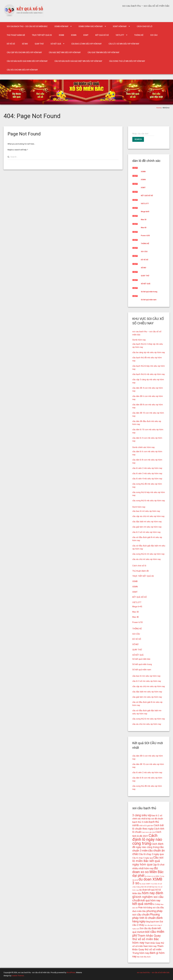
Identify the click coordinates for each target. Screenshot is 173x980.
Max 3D (144, 220)
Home (159, 108)
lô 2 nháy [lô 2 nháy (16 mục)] (157, 904)
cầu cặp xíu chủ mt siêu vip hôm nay (148, 516)
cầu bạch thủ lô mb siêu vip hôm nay (149, 374)
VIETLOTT (120, 35)
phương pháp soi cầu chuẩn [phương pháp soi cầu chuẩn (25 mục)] (147, 913)
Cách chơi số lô (145, 26)
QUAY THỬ (39, 44)
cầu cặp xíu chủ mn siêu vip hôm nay (24, 52)
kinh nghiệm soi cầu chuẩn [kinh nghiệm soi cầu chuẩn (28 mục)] (148, 899)
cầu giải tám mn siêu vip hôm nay (103, 52)
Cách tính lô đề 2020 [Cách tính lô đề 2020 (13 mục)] (149, 832)
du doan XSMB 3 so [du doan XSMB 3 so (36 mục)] (147, 881)
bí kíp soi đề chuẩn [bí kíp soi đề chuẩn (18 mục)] (154, 819)
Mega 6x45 (145, 212)
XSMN (74, 35)
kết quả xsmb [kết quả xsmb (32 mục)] (142, 904)
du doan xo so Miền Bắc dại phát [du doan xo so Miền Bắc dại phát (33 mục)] (148, 872)
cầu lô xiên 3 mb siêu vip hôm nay (147, 473)
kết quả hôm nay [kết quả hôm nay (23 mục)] (151, 901)
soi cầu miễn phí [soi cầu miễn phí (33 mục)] (148, 934)
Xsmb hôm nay (61, 26)
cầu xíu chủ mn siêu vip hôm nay (22, 70)
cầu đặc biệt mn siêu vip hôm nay (65, 52)
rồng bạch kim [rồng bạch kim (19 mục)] (152, 922)
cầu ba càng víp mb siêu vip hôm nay (149, 352)
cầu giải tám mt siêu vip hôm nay (147, 527)
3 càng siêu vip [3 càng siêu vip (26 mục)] (142, 815)
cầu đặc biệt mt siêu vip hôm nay (147, 522)
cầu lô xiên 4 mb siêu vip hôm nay (147, 479)
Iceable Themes (18, 976)
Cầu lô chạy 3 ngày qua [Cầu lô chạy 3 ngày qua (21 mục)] (151, 854)
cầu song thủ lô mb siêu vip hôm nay (149, 501)
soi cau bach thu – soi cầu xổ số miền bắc (27, 26)
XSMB (61, 35)
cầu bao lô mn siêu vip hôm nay (86, 44)
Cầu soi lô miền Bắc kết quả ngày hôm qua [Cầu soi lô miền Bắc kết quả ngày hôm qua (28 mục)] (148, 861)
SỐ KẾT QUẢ (56, 44)
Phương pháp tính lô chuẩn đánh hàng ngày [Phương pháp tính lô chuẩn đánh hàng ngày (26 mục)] (147, 918)
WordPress (71, 972)
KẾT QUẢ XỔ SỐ (102, 35)
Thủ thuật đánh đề (16, 35)
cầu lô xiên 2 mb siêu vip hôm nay (147, 468)
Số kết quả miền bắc (141, 659)
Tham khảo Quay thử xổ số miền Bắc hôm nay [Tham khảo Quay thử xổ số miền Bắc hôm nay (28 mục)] (147, 939)
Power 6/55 (145, 236)
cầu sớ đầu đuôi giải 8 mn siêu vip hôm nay (27, 61)
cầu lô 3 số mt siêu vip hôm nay (146, 532)
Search (138, 139)
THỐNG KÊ (139, 35)
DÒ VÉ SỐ (11, 44)
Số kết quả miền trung (149, 292)
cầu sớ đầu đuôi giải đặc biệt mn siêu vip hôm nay (78, 61)
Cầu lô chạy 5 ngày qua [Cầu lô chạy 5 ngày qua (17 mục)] (143, 858)
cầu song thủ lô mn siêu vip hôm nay (127, 61)
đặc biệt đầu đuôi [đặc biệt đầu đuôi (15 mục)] (144, 957)
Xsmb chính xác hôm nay (91, 26)
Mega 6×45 (137, 607)
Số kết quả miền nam (149, 300)
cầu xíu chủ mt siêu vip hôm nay (147, 559)
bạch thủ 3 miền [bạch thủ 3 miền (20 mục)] (140, 822)
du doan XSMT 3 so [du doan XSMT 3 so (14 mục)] (147, 884)
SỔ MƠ (25, 44)
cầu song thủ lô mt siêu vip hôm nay (148, 554)
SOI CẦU (154, 35)
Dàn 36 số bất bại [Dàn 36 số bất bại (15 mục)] (148, 887)
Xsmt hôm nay (120, 26)
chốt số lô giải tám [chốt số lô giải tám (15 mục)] (146, 826)
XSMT (86, 35)
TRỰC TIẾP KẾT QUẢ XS (42, 35)
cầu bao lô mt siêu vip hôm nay (146, 511)
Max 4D (144, 228)
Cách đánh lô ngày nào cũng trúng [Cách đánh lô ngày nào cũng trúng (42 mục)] (147, 839)
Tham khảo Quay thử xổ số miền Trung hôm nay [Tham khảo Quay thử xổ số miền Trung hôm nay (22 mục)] (148, 950)
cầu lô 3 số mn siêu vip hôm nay (124, 44)
